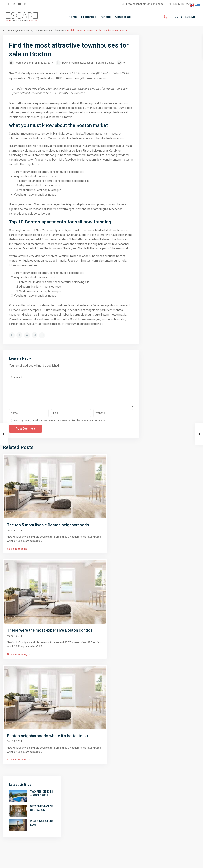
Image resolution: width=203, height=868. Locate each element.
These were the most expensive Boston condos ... (52, 630)
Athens (106, 17)
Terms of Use (166, 862)
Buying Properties (23, 31)
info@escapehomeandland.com (174, 817)
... (43, 541)
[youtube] (19, 4)
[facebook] (9, 4)
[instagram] (25, 4)
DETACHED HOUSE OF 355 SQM (180, 68)
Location (38, 31)
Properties (89, 17)
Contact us (187, 862)
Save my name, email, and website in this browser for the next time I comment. (60, 421)
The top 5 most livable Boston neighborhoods (48, 525)
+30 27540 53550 (181, 17)
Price (47, 31)
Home (73, 17)
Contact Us (123, 17)
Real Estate (57, 31)
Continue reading (18, 549)
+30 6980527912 (183, 4)
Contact (109, 809)
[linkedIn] (14, 4)
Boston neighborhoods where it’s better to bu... (49, 736)
